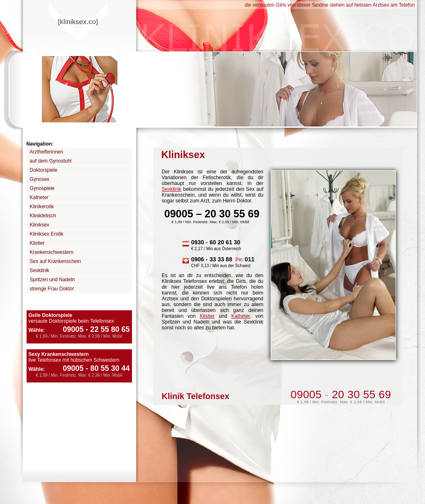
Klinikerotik (42, 207)
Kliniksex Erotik (47, 234)
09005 (73, 329)
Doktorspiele (44, 170)
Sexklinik (40, 270)
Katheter (39, 197)
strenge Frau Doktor (52, 289)
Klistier (37, 243)
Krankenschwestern (52, 252)
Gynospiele (42, 188)
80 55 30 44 (106, 368)
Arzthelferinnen (47, 152)
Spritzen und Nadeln (53, 280)
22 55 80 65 (106, 329)
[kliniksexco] (78, 22)
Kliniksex (40, 225)
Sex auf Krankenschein (55, 261)
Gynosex (40, 179)
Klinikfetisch (43, 216)
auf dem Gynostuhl (51, 161)
